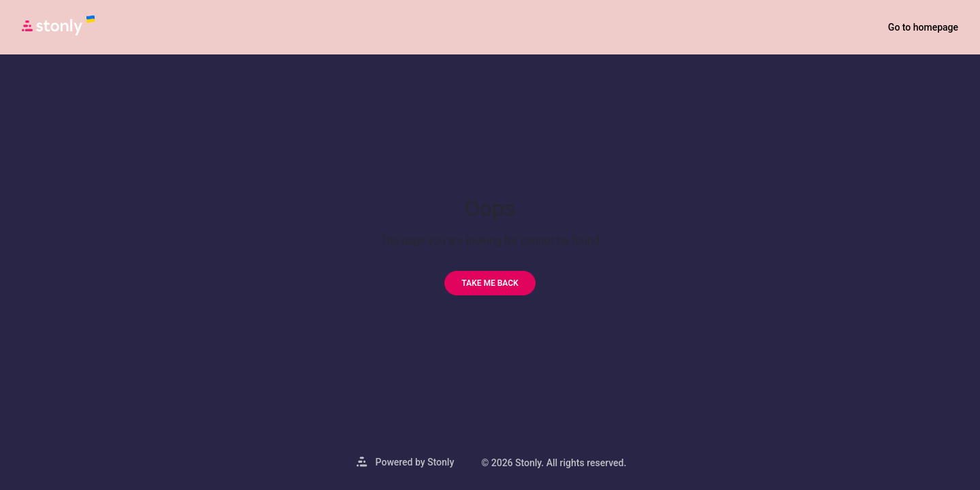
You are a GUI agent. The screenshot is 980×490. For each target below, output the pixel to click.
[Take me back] (490, 283)
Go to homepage (923, 27)
